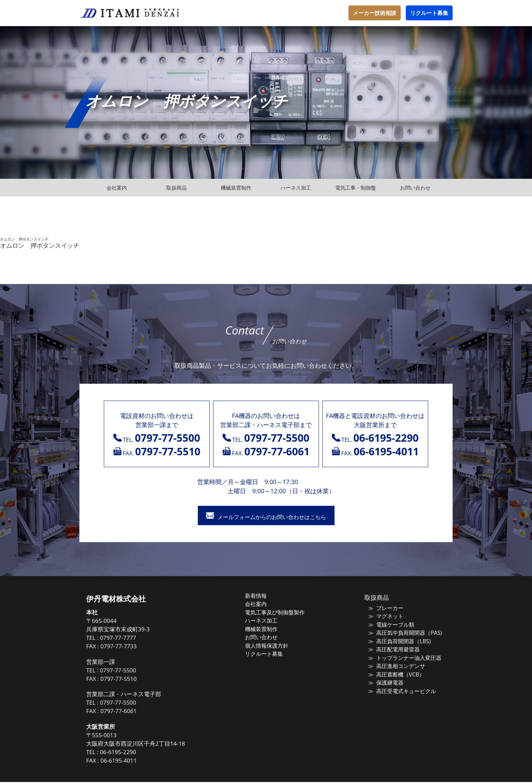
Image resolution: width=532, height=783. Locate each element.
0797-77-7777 (130, 639)
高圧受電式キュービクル (401, 689)
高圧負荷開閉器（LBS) (398, 641)
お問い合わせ (268, 636)
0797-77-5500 (130, 671)
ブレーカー (385, 609)
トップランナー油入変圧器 (403, 656)
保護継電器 (385, 681)
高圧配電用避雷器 (393, 649)
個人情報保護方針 (273, 645)
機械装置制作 (268, 629)
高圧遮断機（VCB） (395, 673)
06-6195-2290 (130, 753)
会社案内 (263, 605)
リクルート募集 (429, 13)
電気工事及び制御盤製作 (281, 613)
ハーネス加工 (268, 620)
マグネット (385, 617)
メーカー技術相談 (375, 13)
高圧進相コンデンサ (395, 665)
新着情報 (263, 597)
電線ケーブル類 (390, 625)
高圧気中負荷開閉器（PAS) (403, 633)
